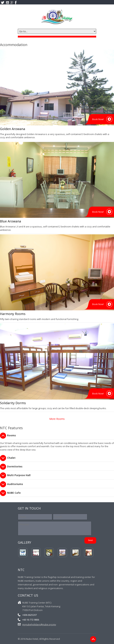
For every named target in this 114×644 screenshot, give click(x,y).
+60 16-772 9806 (31, 620)
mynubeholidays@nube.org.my (39, 624)
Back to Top (93, 639)
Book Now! (98, 119)
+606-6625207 (29, 615)
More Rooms (57, 419)
